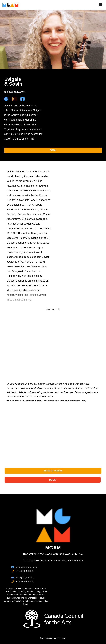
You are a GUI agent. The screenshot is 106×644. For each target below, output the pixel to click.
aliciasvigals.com (15, 92)
